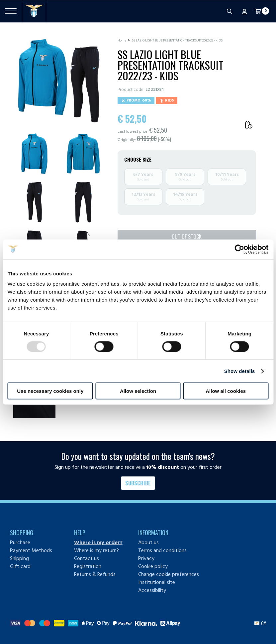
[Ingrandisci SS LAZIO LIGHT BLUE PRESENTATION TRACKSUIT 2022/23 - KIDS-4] (83, 202)
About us (148, 542)
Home (122, 40)
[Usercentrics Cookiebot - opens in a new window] (239, 249)
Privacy (146, 558)
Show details (240, 371)
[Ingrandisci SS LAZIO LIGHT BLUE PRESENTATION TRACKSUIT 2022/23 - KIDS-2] (83, 154)
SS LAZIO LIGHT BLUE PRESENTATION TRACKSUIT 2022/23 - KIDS (177, 40)
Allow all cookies (226, 391)
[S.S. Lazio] (34, 11)
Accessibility (152, 590)
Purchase (20, 542)
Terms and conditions (162, 550)
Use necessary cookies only (50, 391)
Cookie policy (153, 566)
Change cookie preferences (169, 574)
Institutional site (157, 582)
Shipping (19, 558)
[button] (260, 623)
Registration (88, 566)
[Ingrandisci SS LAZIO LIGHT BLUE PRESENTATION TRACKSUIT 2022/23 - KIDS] (59, 81)
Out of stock (187, 237)
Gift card (20, 566)
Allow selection (138, 391)
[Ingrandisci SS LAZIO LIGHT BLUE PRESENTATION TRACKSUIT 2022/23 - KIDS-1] (34, 154)
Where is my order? (98, 542)
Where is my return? (96, 550)
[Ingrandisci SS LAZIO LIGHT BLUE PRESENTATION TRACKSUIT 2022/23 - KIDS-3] (34, 202)
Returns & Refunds (95, 574)
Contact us (87, 558)
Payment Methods (31, 550)
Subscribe (138, 483)
